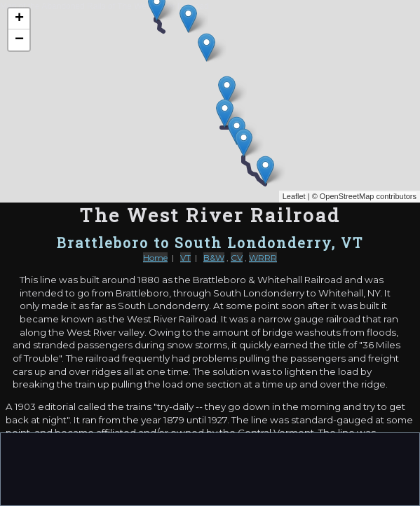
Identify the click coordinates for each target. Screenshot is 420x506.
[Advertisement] (210, 468)
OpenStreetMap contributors (368, 196)
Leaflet (294, 196)
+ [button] (19, 19)
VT (185, 258)
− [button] (19, 40)
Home (155, 258)
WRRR (263, 258)
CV (237, 258)
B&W (214, 258)
